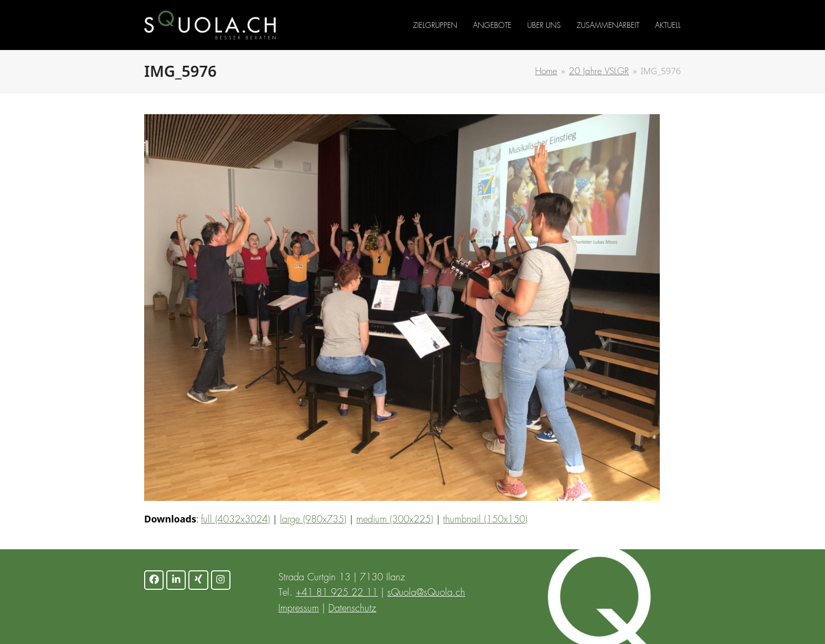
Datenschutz (352, 609)
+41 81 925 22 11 (337, 593)
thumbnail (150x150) (485, 520)
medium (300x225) (395, 520)
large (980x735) (313, 520)
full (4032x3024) (235, 520)
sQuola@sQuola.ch (426, 593)
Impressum (299, 609)
